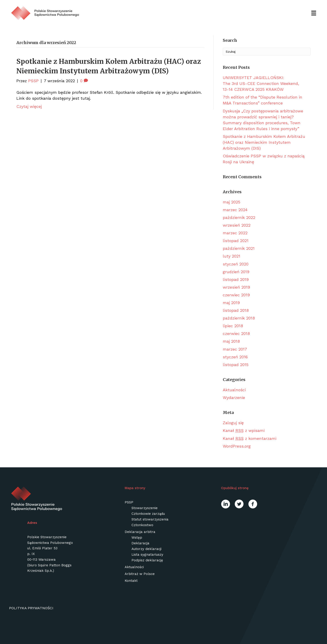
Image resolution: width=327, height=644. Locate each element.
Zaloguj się (233, 423)
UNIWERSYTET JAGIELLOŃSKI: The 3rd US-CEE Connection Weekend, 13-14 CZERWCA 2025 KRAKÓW (261, 83)
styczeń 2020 (236, 264)
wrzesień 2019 (236, 287)
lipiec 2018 (233, 326)
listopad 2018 (236, 310)
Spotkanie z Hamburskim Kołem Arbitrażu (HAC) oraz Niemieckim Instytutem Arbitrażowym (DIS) (264, 142)
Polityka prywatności (31, 608)
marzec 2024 (235, 210)
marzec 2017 (235, 349)
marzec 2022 (235, 233)
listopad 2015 (236, 365)
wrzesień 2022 (237, 225)
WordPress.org (237, 446)
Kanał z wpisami (244, 431)
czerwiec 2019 (236, 295)
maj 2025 (232, 202)
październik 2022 (239, 217)
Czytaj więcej (29, 106)
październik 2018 (239, 318)
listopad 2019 (236, 279)
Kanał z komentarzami (250, 438)
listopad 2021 (236, 241)
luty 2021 (232, 256)
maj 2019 (231, 303)
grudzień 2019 (236, 272)
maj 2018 (231, 341)
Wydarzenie (234, 398)
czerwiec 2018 (236, 334)
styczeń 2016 (235, 357)
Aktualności (234, 390)
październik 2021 (239, 249)
